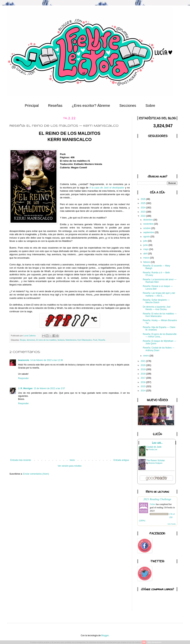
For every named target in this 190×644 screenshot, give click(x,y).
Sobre (150, 106)
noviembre (149, 224)
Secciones (128, 106)
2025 (143, 203)
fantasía (61, 340)
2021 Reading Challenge (157, 499)
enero (146, 356)
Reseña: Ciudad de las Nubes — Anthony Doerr (159, 349)
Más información (154, 642)
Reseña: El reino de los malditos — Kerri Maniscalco (160, 315)
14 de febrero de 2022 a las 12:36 (47, 360)
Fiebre (153, 504)
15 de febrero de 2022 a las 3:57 (49, 388)
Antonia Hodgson (156, 463)
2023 (143, 212)
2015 (143, 386)
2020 (143, 365)
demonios (31, 340)
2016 (143, 382)
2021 (143, 361)
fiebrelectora (71, 340)
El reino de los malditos (46, 340)
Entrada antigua (121, 460)
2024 (143, 208)
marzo (147, 258)
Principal (32, 106)
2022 (143, 216)
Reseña (102, 340)
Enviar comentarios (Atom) (36, 474)
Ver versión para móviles (70, 466)
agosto (147, 237)
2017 (143, 378)
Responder (23, 378)
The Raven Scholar (156, 460)
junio (146, 245)
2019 (143, 369)
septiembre (149, 232)
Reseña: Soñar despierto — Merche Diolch (156, 301)
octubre (147, 228)
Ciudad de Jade (154, 447)
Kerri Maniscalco (85, 340)
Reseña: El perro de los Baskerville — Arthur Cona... (160, 335)
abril (146, 254)
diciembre (148, 220)
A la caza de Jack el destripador (107, 188)
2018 (143, 374)
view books (172, 524)
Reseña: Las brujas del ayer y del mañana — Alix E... (159, 294)
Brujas (23, 340)
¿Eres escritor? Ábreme (91, 106)
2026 (143, 199)
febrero (147, 262)
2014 (143, 391)
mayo (146, 249)
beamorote (24, 360)
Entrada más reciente (21, 460)
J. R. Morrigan (25, 388)
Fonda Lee (153, 450)
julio (146, 241)
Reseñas (55, 106)
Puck (95, 340)
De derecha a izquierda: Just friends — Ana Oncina (157, 308)
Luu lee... (157, 443)
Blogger (105, 635)
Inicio (72, 460)
